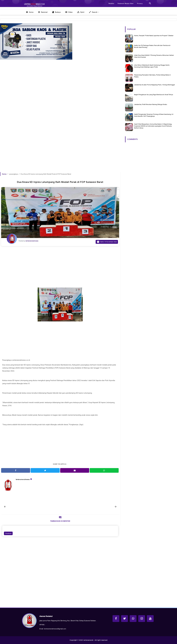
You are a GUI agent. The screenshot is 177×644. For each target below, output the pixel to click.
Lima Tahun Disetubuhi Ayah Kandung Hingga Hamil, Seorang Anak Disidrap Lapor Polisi (152, 66)
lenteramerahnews (23, 479)
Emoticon (8, 533)
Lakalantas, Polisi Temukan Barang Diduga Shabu (151, 104)
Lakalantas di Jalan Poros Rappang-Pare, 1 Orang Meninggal (154, 85)
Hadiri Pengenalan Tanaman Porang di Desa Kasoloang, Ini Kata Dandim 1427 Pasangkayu (154, 115)
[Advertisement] (60, 100)
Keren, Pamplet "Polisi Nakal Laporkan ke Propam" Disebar (154, 36)
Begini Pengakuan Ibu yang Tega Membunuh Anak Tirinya (154, 95)
